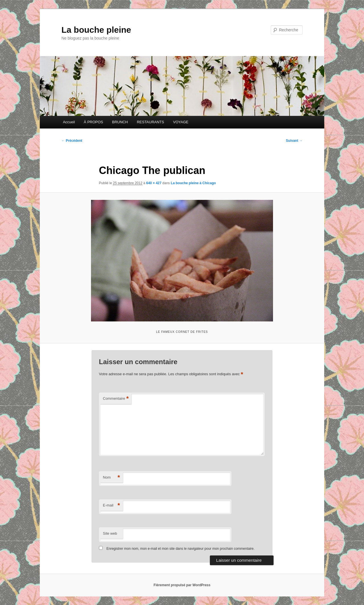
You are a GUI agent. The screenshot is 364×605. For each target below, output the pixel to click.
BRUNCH (120, 122)
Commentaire (116, 399)
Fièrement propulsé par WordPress (182, 585)
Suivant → (294, 141)
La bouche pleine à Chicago (193, 183)
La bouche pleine (96, 30)
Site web (110, 533)
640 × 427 (154, 183)
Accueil (69, 122)
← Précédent (72, 141)
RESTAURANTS (150, 122)
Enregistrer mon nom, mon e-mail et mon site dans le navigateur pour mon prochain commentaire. (180, 549)
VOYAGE (181, 122)
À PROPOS (94, 122)
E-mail (111, 505)
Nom (111, 478)
